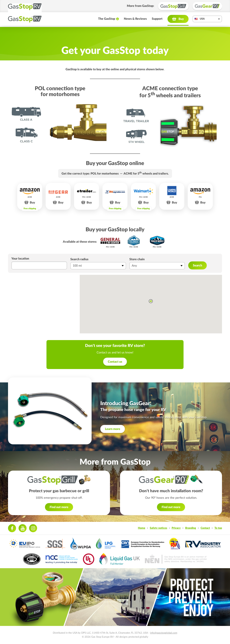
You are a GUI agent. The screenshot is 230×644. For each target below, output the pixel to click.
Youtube (23, 528)
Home (142, 528)
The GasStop (107, 20)
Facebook (12, 528)
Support (157, 20)
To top (218, 528)
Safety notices (158, 528)
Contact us (115, 362)
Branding (191, 528)
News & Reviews (135, 20)
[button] (151, 301)
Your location (20, 259)
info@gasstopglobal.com (164, 633)
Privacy (176, 528)
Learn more (113, 429)
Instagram (33, 528)
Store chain (137, 259)
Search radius (79, 259)
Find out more (59, 507)
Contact (205, 528)
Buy (181, 20)
